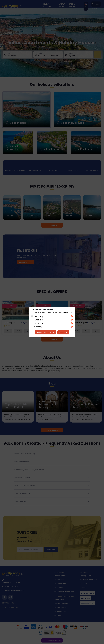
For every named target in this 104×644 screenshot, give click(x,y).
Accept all (63, 332)
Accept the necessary (45, 332)
